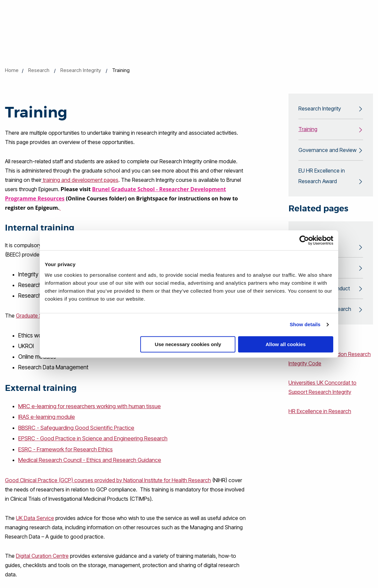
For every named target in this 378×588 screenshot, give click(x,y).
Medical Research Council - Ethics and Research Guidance (90, 459)
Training (308, 130)
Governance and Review (327, 151)
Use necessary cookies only (188, 344)
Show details (305, 324)
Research (39, 70)
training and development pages (80, 180)
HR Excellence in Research (320, 413)
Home (12, 70)
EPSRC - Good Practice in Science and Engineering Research (93, 438)
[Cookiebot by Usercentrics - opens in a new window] (304, 240)
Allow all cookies (286, 344)
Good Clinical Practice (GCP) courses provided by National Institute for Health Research (108, 479)
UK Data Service (35, 517)
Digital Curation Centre (42, 555)
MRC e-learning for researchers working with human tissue (90, 406)
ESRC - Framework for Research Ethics (65, 449)
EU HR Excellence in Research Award (322, 177)
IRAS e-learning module (47, 417)
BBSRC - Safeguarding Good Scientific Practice (76, 427)
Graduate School (36, 316)
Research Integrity (81, 70)
